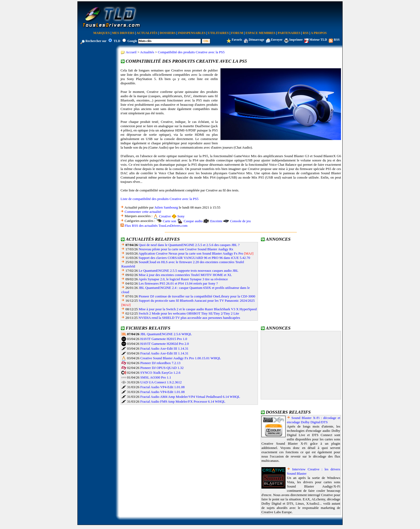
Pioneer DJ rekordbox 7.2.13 (160, 363)
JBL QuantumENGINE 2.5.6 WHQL (166, 334)
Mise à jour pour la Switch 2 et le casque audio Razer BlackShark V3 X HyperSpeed (198, 309)
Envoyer (277, 40)
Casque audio (193, 221)
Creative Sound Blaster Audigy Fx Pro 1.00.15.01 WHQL (181, 358)
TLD (117, 41)
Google (132, 41)
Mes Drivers (123, 33)
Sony (181, 216)
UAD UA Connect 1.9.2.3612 (161, 382)
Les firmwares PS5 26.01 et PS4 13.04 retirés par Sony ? (178, 283)
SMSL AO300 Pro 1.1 (156, 377)
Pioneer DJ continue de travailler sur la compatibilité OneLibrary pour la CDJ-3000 (197, 296)
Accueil (131, 52)
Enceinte (216, 221)
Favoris (237, 40)
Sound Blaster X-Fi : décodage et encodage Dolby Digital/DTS (314, 420)
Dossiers (168, 33)
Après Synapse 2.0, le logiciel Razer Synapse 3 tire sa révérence (183, 279)
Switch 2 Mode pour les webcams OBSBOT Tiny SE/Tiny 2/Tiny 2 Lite (189, 313)
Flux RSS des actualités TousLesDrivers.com (156, 226)
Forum (237, 33)
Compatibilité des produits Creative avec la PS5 (191, 52)
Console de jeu (240, 221)
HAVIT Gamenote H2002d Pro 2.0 (165, 344)
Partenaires (289, 33)
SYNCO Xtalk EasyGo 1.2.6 (160, 373)
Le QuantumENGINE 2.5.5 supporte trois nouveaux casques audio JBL (189, 271)
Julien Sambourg (166, 207)
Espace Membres (260, 33)
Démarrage (257, 40)
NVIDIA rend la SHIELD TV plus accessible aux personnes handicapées (189, 318)
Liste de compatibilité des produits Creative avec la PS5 (160, 199)
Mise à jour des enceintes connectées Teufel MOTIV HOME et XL (185, 275)
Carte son (169, 221)
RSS (306, 33)
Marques (101, 33)
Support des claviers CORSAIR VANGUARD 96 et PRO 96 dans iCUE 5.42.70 (194, 258)
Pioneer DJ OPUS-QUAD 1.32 (162, 368)
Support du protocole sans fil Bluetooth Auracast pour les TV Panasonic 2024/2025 (197, 301)
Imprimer (296, 40)
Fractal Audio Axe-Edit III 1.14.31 (164, 348)
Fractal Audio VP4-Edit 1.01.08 (163, 387)
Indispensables (192, 33)
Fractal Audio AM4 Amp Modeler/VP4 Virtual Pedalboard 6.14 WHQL (190, 397)
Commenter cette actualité (143, 212)
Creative (165, 216)
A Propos (319, 33)
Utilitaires (218, 33)
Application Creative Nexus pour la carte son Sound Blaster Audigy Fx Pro (191, 253)
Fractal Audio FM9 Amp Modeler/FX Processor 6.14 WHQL (183, 401)
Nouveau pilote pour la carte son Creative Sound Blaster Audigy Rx (186, 249)
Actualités (147, 33)
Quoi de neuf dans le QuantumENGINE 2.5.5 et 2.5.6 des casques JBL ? (189, 245)
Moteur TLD (318, 40)
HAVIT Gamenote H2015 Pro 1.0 (164, 339)
